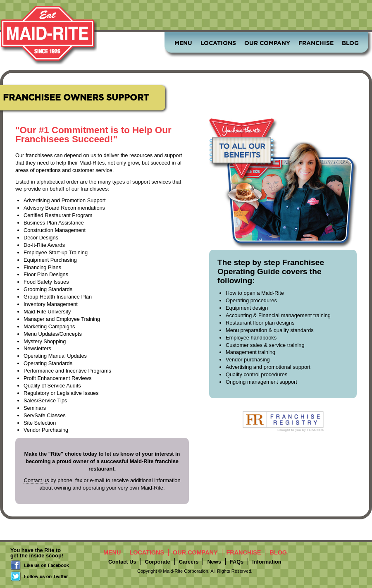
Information (267, 562)
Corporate (158, 562)
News (214, 562)
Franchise (316, 43)
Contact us (36, 480)
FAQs (237, 562)
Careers (189, 562)
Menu (183, 43)
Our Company (267, 43)
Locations (218, 43)
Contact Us (122, 562)
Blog (350, 43)
